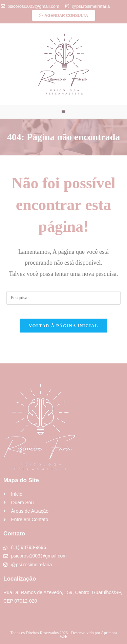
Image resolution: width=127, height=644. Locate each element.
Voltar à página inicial (63, 326)
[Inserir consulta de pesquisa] (64, 298)
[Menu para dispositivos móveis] (64, 112)
